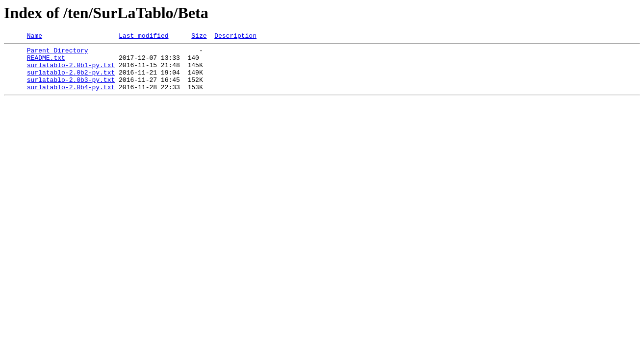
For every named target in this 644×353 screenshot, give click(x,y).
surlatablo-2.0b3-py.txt (71, 88)
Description (235, 37)
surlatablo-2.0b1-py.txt (71, 71)
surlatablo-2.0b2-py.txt (71, 79)
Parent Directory (58, 53)
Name (35, 37)
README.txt (46, 62)
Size (199, 37)
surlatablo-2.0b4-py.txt (71, 97)
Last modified (143, 37)
